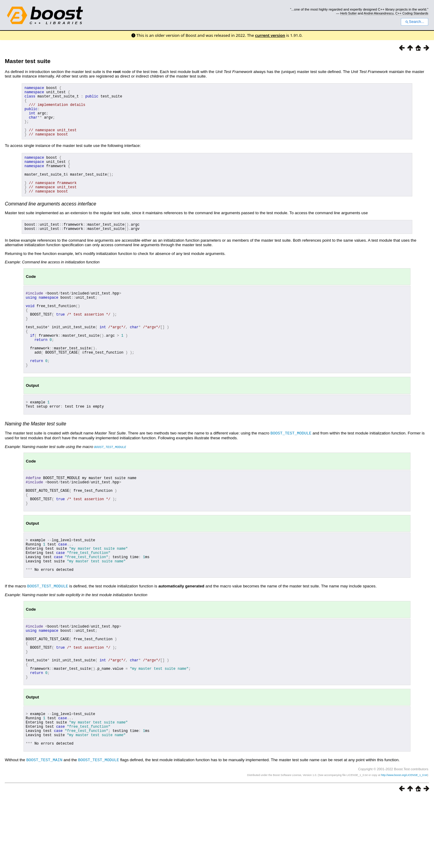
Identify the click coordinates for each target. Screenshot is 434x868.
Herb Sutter (349, 13)
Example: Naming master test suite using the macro (66, 485)
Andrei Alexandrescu (379, 13)
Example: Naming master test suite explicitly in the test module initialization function (76, 647)
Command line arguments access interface (50, 223)
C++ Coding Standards (412, 13)
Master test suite (28, 61)
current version (270, 35)
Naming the (36, 463)
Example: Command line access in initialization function (52, 283)
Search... (415, 22)
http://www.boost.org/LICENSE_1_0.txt (404, 846)
